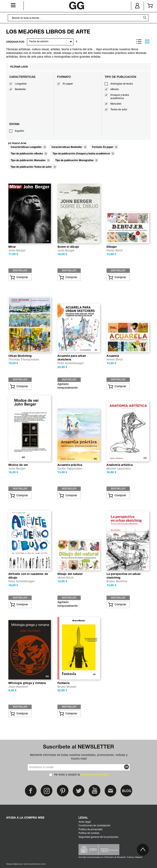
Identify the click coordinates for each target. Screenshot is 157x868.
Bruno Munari (67, 687)
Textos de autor (119, 110)
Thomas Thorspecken (24, 360)
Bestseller (20, 89)
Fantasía (63, 683)
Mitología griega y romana (27, 683)
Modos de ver (18, 465)
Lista (139, 41)
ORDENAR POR (15, 42)
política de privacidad (94, 775)
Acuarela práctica (70, 465)
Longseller (21, 84)
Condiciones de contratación (94, 826)
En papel (68, 84)
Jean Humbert (18, 687)
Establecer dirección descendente (77, 41)
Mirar (12, 247)
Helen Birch (115, 251)
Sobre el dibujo (68, 247)
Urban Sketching (20, 356)
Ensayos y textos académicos (120, 97)
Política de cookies (89, 833)
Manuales (116, 104)
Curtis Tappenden (70, 469)
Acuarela (113, 356)
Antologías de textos (122, 84)
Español (20, 131)
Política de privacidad (90, 830)
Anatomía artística (119, 465)
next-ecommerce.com (34, 864)
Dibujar (112, 247)
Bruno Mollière (117, 582)
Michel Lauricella (118, 469)
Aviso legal (85, 822)
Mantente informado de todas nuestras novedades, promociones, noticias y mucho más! (79, 757)
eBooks (115, 89)
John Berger (17, 251)
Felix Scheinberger (71, 363)
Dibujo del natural (70, 574)
